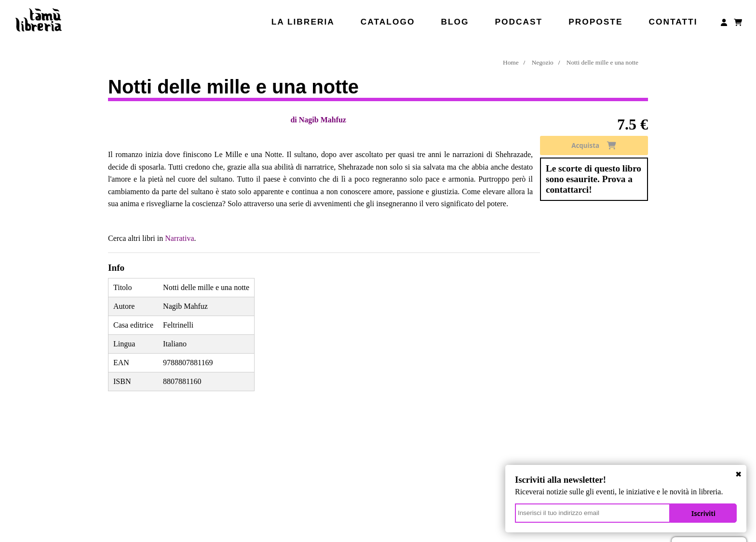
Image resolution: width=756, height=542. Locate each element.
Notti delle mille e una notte (602, 62)
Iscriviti (703, 514)
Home (511, 62)
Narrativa (179, 238)
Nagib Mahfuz (323, 120)
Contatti (673, 22)
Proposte (595, 22)
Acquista (594, 145)
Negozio (543, 62)
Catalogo (388, 22)
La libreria (303, 22)
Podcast (519, 22)
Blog (455, 22)
